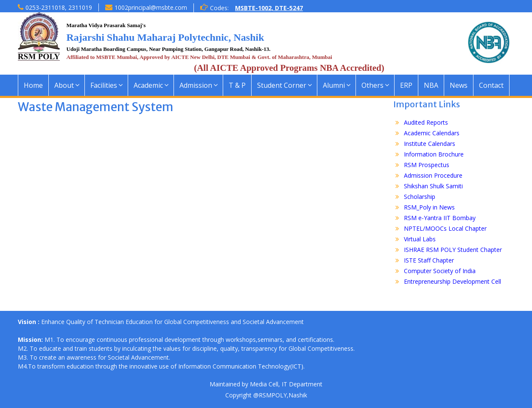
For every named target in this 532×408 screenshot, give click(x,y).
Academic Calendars (432, 133)
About (64, 85)
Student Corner (282, 85)
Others (372, 85)
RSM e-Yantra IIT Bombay (440, 218)
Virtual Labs (420, 239)
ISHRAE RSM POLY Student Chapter (453, 250)
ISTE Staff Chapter (429, 260)
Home (33, 85)
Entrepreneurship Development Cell (452, 281)
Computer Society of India (440, 271)
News (459, 85)
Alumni (334, 85)
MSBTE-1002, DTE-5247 (269, 8)
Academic (148, 85)
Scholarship (420, 197)
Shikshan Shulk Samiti (433, 186)
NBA (431, 85)
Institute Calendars (430, 144)
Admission (196, 85)
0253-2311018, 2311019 (59, 7)
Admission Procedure (433, 175)
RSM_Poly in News (429, 207)
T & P (237, 85)
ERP (406, 85)
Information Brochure (434, 154)
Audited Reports (426, 122)
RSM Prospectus (427, 165)
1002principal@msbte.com (151, 7)
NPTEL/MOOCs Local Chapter (445, 228)
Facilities (104, 85)
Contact (491, 85)
